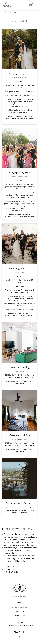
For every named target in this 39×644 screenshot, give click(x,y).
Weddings (19, 603)
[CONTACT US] (19, 622)
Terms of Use (20, 616)
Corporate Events (20, 607)
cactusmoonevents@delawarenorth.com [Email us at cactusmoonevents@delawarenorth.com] (21, 625)
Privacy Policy (20, 611)
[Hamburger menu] (36, 5)
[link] (6, 5)
